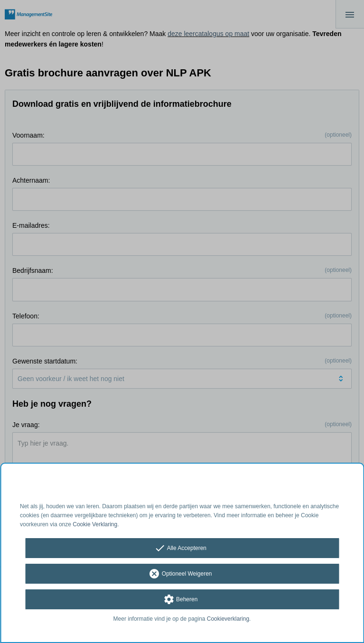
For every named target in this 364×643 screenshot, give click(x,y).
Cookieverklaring (228, 619)
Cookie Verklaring (95, 524)
